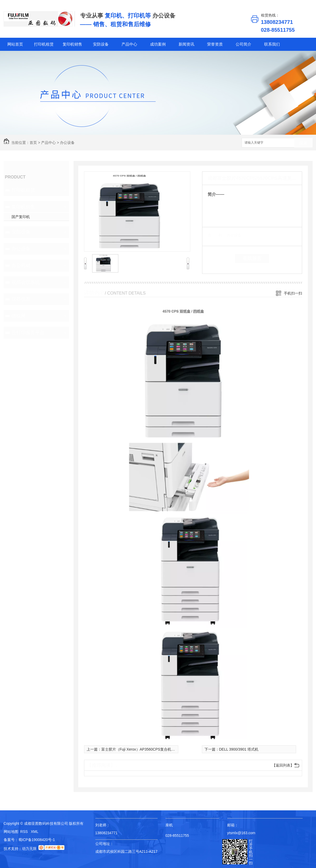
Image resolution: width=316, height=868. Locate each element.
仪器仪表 (21, 299)
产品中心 (129, 44)
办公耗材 (21, 265)
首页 (33, 143)
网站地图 (11, 832)
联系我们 (272, 44)
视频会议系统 (26, 282)
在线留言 (252, 258)
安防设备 (101, 44)
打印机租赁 (44, 44)
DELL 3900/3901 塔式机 (239, 749)
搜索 (303, 143)
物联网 (19, 316)
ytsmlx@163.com (241, 833)
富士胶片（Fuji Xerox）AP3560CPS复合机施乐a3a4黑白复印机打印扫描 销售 (165, 749)
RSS (24, 832)
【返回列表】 (283, 765)
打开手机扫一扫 (251, 852)
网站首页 (15, 44)
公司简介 (243, 44)
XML (35, 832)
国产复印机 (21, 217)
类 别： (217, 235)
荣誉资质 (215, 44)
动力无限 (29, 849)
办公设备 (67, 143)
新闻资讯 (186, 44)
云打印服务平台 (28, 333)
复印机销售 (72, 44)
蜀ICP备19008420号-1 (37, 840)
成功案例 (158, 44)
